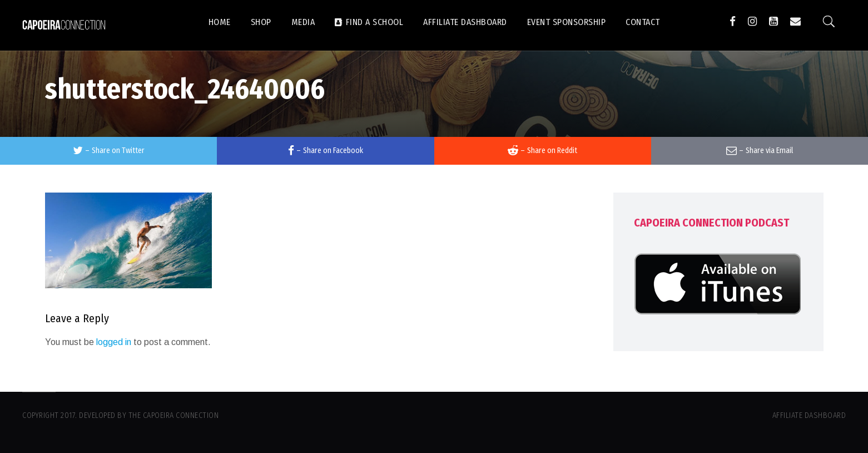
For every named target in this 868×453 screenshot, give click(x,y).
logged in (114, 342)
